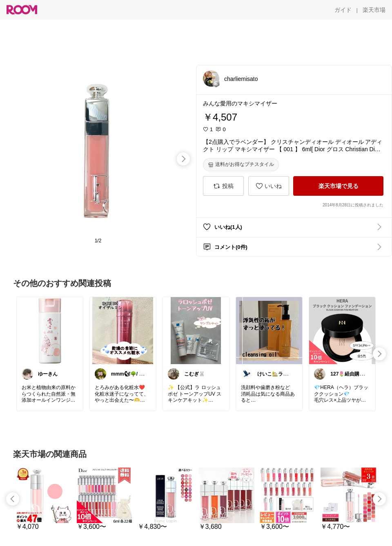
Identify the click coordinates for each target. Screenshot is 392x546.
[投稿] (223, 186)
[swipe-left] (13, 499)
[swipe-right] (183, 159)
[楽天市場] (374, 10)
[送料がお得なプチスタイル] (241, 165)
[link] (50, 330)
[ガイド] (343, 10)
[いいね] (269, 186)
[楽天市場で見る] (338, 186)
